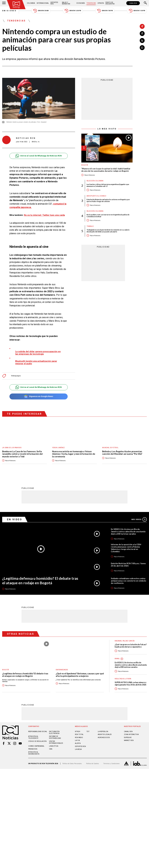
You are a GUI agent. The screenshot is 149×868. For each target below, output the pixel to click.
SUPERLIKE (128, 737)
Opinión (101, 3)
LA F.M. (78, 740)
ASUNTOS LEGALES (105, 734)
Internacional (43, 3)
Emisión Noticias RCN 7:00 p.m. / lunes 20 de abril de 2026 (128, 565)
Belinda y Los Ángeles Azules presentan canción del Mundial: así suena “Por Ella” (122, 453)
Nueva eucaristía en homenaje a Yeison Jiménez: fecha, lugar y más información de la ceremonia (74, 454)
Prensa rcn (33, 749)
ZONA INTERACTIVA (131, 734)
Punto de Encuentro (110, 3)
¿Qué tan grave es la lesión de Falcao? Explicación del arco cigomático (131, 646)
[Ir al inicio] (16, 5)
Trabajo (90, 226)
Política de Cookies (93, 764)
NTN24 (77, 732)
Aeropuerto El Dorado (96, 196)
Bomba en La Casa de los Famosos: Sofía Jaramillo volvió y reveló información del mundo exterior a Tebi (22, 454)
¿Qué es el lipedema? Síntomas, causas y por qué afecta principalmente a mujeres (80, 675)
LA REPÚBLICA (103, 732)
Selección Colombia (95, 181)
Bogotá (85, 165)
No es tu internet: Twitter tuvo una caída (44, 215)
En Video (15, 519)
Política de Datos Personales (72, 764)
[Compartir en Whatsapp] (142, 48)
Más (139, 519)
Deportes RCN (54, 3)
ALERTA (78, 743)
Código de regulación (37, 741)
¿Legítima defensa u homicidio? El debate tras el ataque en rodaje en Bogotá (40, 581)
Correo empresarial (36, 746)
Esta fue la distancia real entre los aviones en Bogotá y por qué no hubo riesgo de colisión (108, 200)
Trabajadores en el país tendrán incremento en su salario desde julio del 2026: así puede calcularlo (108, 231)
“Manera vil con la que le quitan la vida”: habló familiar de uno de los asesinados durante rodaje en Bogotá (106, 170)
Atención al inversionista (34, 753)
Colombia (31, 3)
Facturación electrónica (54, 732)
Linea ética (54, 746)
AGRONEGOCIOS (104, 737)
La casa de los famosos (12, 448)
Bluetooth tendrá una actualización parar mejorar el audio (36, 362)
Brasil (117, 659)
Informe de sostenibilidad (55, 737)
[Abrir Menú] (4, 3)
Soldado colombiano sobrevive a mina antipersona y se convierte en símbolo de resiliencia (128, 581)
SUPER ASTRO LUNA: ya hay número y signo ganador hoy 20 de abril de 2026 (131, 683)
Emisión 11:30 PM (137, 11)
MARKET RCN (129, 740)
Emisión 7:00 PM (105, 11)
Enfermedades (62, 670)
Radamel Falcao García (125, 641)
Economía (81, 3)
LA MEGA (78, 749)
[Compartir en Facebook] (142, 34)
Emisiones (9, 11)
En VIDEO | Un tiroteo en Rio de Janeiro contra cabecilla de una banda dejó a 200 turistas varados (128, 531)
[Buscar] (145, 3)
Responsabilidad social (38, 732)
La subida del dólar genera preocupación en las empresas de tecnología (38, 353)
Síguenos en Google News (38, 396)
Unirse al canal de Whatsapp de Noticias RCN (38, 156)
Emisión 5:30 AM (41, 11)
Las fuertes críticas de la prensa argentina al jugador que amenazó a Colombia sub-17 (108, 185)
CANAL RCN (133, 3)
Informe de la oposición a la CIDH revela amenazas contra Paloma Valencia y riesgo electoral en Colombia (126, 548)
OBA (51, 749)
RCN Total (79, 734)
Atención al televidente (33, 737)
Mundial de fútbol (110, 448)
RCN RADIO (79, 737)
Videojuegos (16, 376)
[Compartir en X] (142, 41)
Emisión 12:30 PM (73, 11)
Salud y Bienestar (66, 3)
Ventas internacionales (56, 742)
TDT (88, 732)
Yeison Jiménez (58, 448)
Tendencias (91, 3)
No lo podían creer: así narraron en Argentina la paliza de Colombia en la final (108, 216)
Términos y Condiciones (111, 764)
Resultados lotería (123, 679)
